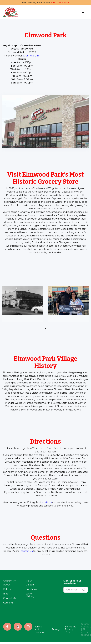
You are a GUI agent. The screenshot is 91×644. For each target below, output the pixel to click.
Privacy (56, 629)
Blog (6, 594)
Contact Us (10, 598)
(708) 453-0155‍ (31, 56)
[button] (83, 12)
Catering (8, 603)
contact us (27, 551)
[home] (10, 12)
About (7, 585)
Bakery (7, 589)
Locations (31, 589)
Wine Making (30, 595)
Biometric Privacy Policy (70, 629)
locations (47, 502)
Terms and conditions (40, 629)
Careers (30, 585)
